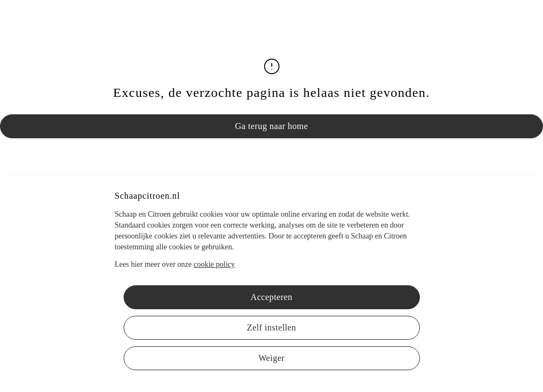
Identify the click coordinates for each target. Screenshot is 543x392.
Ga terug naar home (272, 126)
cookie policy (214, 264)
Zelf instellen (271, 327)
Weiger (271, 358)
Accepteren (271, 297)
